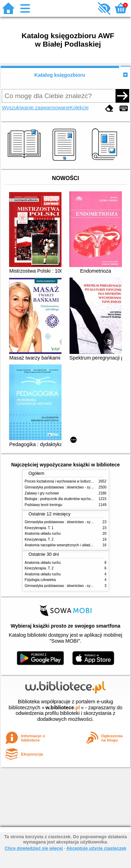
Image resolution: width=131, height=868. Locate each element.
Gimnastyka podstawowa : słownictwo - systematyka (66, 487)
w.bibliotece (63, 708)
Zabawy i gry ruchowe (42, 493)
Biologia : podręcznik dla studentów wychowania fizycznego (71, 499)
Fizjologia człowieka (40, 580)
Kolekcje (79, 108)
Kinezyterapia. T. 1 (39, 528)
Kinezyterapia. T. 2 (39, 539)
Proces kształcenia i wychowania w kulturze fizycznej (66, 481)
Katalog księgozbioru (60, 75)
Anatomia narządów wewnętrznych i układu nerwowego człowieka (76, 545)
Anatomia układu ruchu (43, 534)
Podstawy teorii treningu (44, 505)
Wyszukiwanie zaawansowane (36, 108)
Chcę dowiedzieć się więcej (34, 848)
